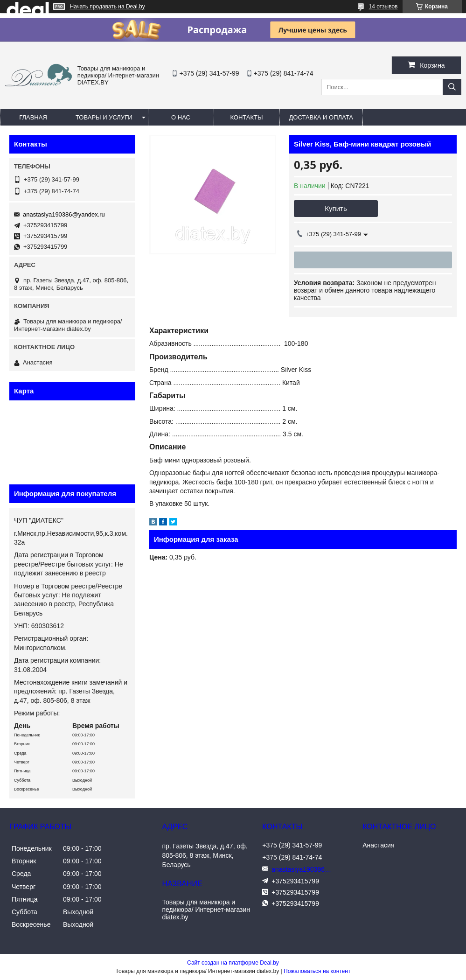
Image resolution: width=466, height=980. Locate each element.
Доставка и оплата (321, 117)
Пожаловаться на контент (317, 971)
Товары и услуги (104, 117)
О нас (181, 117)
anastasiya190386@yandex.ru (64, 214)
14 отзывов (383, 7)
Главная (33, 117)
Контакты (246, 117)
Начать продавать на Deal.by (108, 7)
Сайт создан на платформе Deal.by (233, 963)
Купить (336, 208)
